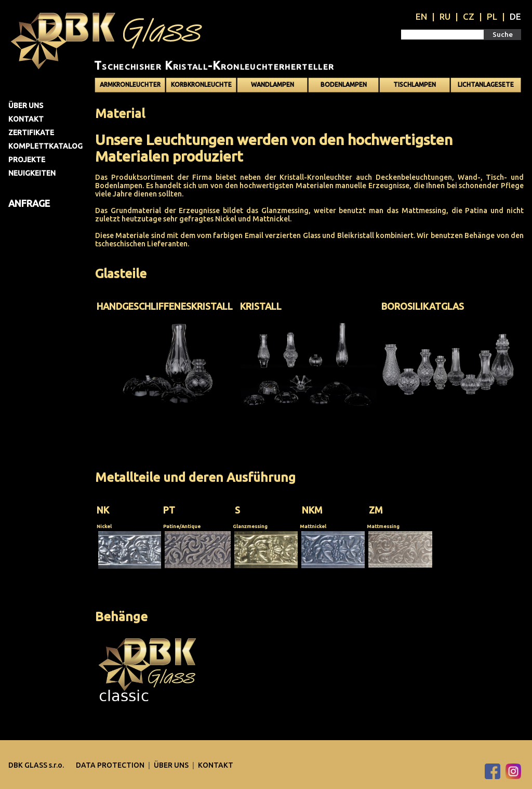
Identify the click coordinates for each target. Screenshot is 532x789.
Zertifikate (31, 133)
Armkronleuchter (130, 84)
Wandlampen (272, 84)
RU (445, 16)
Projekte (27, 160)
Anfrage (29, 203)
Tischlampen (415, 84)
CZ (469, 16)
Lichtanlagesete (486, 84)
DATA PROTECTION (111, 765)
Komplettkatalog (45, 146)
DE (515, 16)
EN (421, 16)
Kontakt (26, 119)
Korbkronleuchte (201, 84)
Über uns (26, 106)
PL (492, 16)
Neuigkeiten (32, 173)
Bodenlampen (344, 84)
